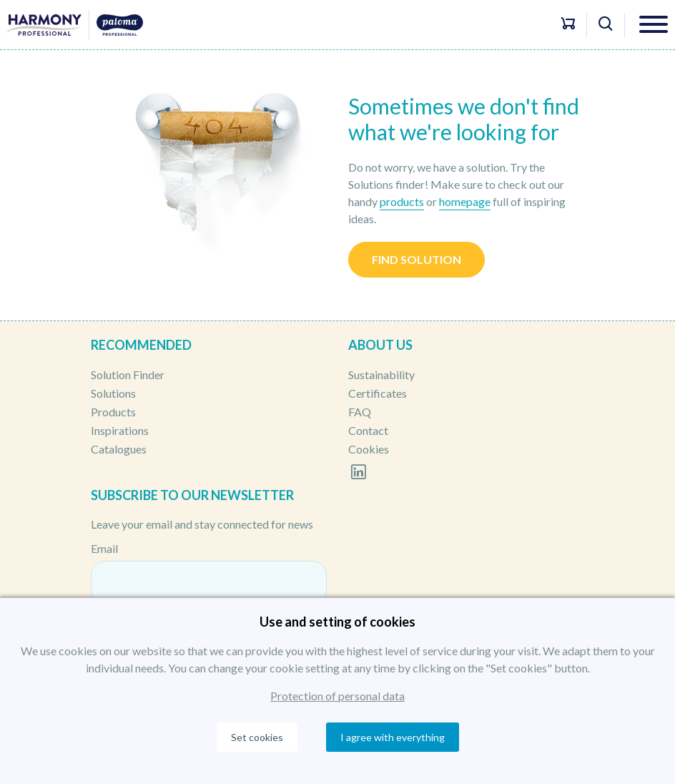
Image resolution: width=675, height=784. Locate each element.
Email (104, 548)
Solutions (113, 393)
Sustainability (381, 374)
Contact (368, 430)
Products (113, 412)
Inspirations (120, 430)
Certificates (378, 393)
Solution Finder (128, 374)
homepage (465, 201)
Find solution (417, 259)
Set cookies (257, 737)
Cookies (369, 449)
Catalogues (119, 449)
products (402, 201)
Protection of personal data (337, 696)
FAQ (360, 412)
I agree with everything (393, 737)
